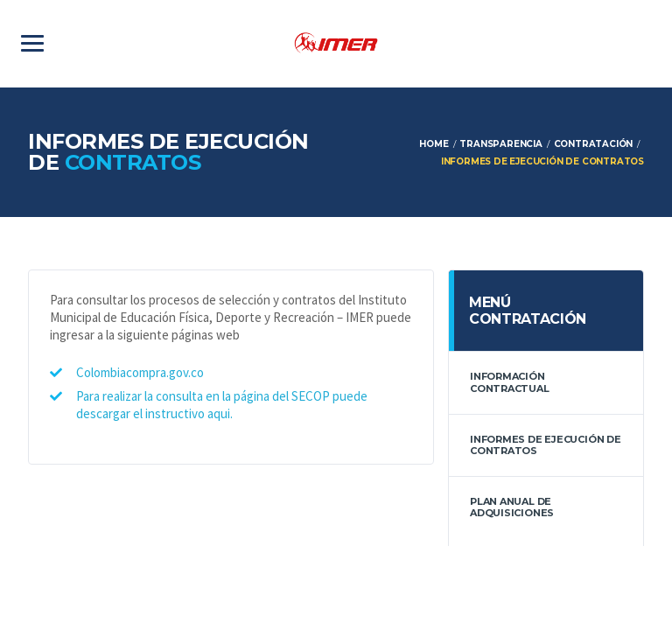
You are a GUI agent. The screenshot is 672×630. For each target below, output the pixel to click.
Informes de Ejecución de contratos (546, 445)
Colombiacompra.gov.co (140, 372)
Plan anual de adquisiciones (512, 507)
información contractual (510, 382)
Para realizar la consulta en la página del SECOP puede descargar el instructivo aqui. (222, 405)
